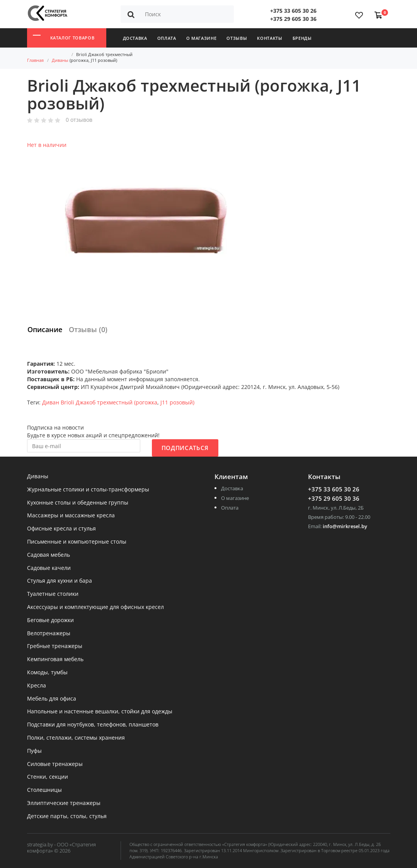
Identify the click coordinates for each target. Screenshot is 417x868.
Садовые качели (49, 568)
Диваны (60, 60)
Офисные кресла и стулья (61, 529)
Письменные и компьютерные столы (77, 542)
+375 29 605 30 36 (293, 19)
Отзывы (237, 38)
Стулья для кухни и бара (60, 581)
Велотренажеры (49, 634)
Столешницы (44, 790)
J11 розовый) (177, 402)
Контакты (270, 38)
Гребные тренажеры (55, 646)
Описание (45, 329)
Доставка (135, 38)
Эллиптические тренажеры (64, 803)
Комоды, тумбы (47, 673)
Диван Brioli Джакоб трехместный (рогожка (100, 402)
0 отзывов (79, 120)
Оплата (167, 38)
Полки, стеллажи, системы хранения (76, 738)
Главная (35, 60)
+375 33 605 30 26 (293, 11)
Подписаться (185, 448)
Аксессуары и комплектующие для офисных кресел (95, 607)
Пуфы (34, 751)
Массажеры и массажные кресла (71, 516)
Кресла (37, 686)
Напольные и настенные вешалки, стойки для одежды (100, 712)
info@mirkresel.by (345, 526)
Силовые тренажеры (55, 764)
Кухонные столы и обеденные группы (78, 503)
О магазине (202, 38)
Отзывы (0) (88, 329)
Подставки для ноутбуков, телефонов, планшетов (93, 725)
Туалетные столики (53, 594)
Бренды (302, 38)
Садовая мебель (49, 555)
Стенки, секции (48, 777)
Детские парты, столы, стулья (67, 816)
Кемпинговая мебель (55, 659)
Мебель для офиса (52, 699)
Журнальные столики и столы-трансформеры (88, 490)
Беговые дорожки (50, 620)
